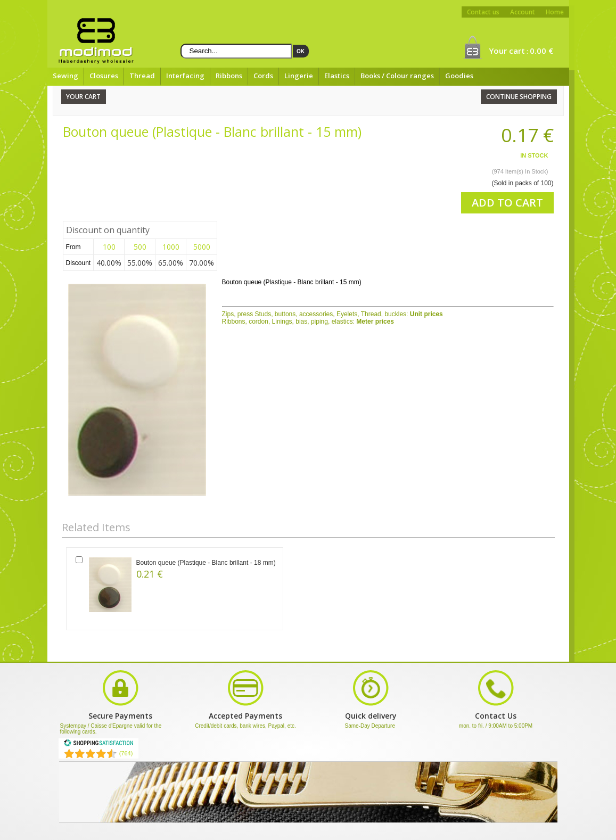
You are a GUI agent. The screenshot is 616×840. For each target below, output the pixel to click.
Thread (142, 76)
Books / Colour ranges (397, 76)
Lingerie (299, 76)
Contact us (483, 12)
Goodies (459, 76)
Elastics (337, 76)
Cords (263, 76)
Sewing (65, 76)
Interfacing (185, 76)
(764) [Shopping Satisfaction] (126, 753)
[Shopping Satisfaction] (98, 745)
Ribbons (229, 76)
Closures (104, 76)
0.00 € (541, 51)
